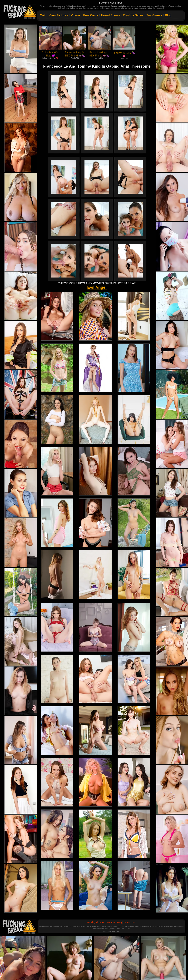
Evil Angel (97, 287)
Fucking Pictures (96, 922)
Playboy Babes (133, 15)
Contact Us (129, 922)
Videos (76, 15)
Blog (168, 15)
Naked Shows (110, 15)
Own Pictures (59, 15)
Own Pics (111, 922)
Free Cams (91, 15)
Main (43, 15)
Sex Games (154, 15)
